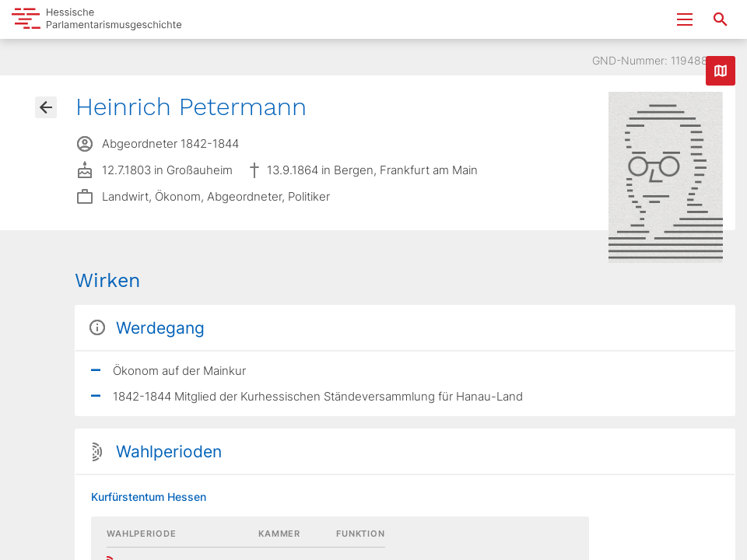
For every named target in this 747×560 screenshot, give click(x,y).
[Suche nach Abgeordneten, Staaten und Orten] (721, 19)
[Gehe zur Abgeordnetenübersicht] (46, 107)
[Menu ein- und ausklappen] (685, 19)
